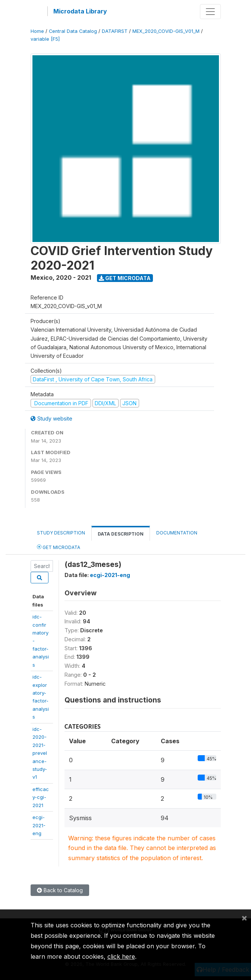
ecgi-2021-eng (39, 825)
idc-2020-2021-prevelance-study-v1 (40, 753)
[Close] (244, 918)
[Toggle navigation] (210, 12)
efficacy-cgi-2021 (41, 797)
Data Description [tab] (121, 534)
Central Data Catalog (73, 31)
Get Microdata (125, 278)
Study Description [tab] (61, 533)
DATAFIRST (115, 31)
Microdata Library (80, 11)
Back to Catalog (60, 890)
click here (121, 956)
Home (37, 31)
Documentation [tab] (177, 533)
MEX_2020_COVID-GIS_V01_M (166, 31)
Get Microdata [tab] (59, 547)
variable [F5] (45, 39)
